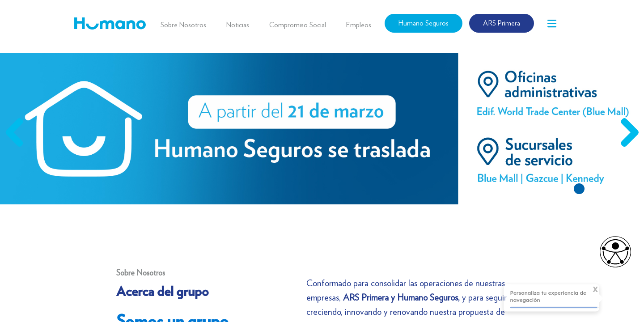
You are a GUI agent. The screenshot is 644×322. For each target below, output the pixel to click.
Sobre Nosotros (183, 25)
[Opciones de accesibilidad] (611, 252)
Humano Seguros (424, 23)
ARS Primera (502, 23)
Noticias (238, 25)
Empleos (359, 25)
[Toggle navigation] (552, 23)
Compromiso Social (298, 25)
